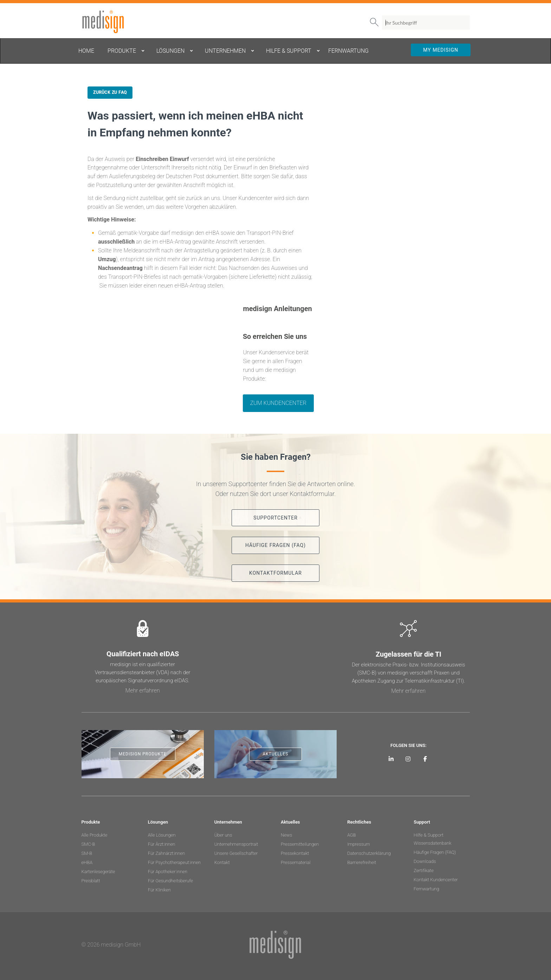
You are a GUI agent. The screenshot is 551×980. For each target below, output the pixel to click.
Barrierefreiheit (362, 862)
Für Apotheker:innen (168, 872)
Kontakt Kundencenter (436, 880)
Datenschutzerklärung (369, 853)
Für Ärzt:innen (162, 844)
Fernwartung (426, 889)
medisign (111, 22)
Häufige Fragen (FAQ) (435, 852)
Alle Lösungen (162, 835)
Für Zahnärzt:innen (167, 853)
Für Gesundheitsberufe (170, 881)
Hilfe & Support (429, 835)
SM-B (87, 853)
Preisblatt (91, 881)
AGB (352, 835)
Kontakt (222, 862)
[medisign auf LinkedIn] (391, 759)
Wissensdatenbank (432, 843)
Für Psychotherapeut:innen (174, 862)
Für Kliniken (159, 890)
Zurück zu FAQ (110, 92)
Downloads (425, 861)
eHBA (87, 862)
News (286, 835)
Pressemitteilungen (300, 844)
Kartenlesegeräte (98, 872)
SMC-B (88, 844)
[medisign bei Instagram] (408, 759)
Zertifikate (424, 871)
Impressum (359, 844)
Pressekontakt (295, 853)
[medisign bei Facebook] (425, 759)
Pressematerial (296, 862)
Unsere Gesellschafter (236, 853)
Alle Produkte (95, 835)
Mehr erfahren (143, 691)
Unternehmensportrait (236, 844)
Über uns (223, 835)
